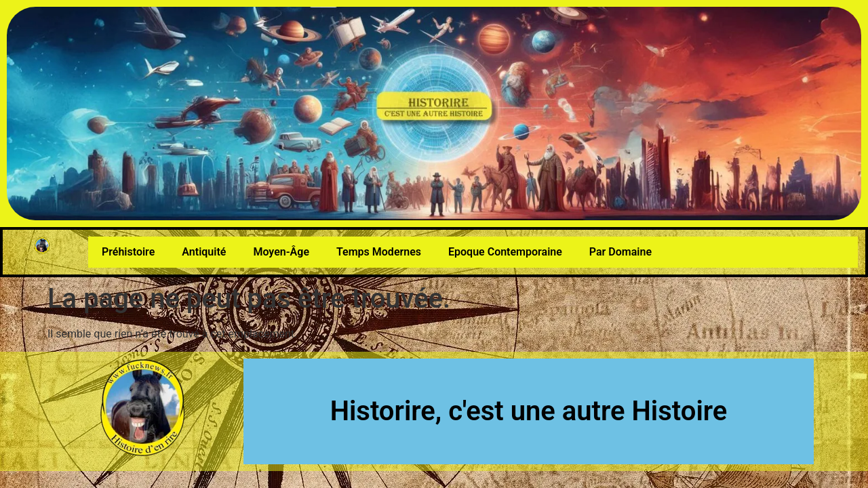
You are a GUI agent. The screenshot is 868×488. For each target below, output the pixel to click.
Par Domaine (620, 252)
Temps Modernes (379, 252)
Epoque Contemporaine (505, 252)
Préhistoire (128, 252)
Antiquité (204, 252)
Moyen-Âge (281, 252)
